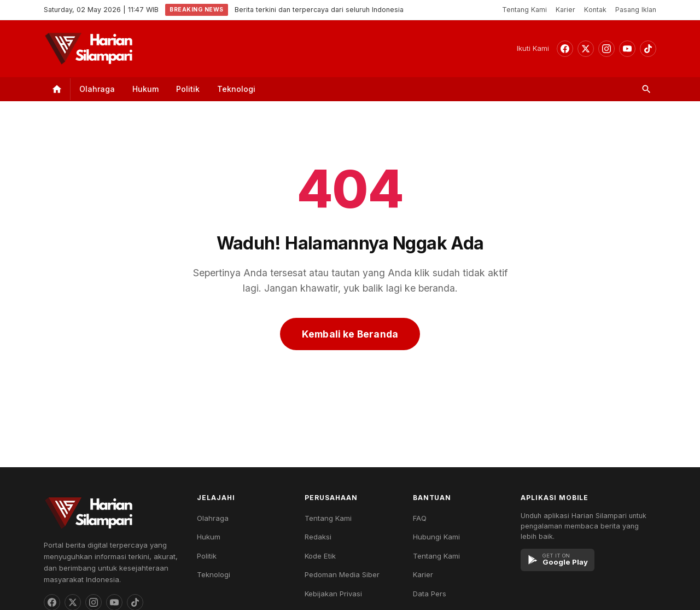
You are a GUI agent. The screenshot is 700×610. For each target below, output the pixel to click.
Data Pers (430, 594)
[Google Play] (558, 560)
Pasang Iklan (636, 10)
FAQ (420, 518)
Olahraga (97, 89)
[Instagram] (606, 49)
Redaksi (318, 537)
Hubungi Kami (436, 537)
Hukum (145, 89)
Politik (188, 89)
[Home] (57, 89)
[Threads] (586, 49)
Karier (565, 10)
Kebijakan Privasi (333, 594)
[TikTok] (648, 49)
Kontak (595, 10)
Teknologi (236, 89)
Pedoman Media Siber (342, 574)
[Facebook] (565, 49)
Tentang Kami (524, 10)
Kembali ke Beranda (350, 334)
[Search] (646, 89)
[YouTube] (627, 49)
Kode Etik (320, 556)
